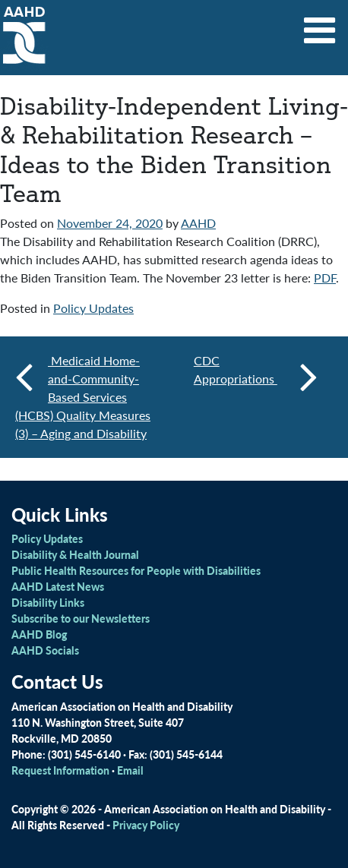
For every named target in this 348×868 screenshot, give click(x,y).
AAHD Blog (39, 634)
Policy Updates (93, 308)
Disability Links (48, 602)
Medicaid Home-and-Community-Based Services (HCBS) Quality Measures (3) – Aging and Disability (83, 397)
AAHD (198, 223)
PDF (325, 278)
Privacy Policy (146, 825)
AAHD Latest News (58, 586)
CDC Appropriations (256, 376)
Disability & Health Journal (75, 554)
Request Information (60, 770)
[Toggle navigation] (320, 25)
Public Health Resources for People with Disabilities (136, 570)
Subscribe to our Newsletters (81, 618)
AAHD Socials (45, 650)
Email (130, 770)
